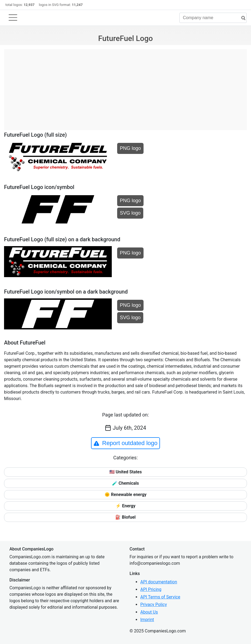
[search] (241, 18)
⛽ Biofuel (125, 517)
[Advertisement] (125, 87)
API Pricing (151, 589)
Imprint (147, 620)
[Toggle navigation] (13, 18)
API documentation (159, 582)
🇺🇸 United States (126, 472)
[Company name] (213, 18)
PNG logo (130, 148)
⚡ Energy (125, 506)
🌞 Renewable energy (125, 495)
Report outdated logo (125, 443)
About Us (149, 612)
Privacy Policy (154, 605)
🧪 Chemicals (125, 483)
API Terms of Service (160, 597)
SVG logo (130, 213)
